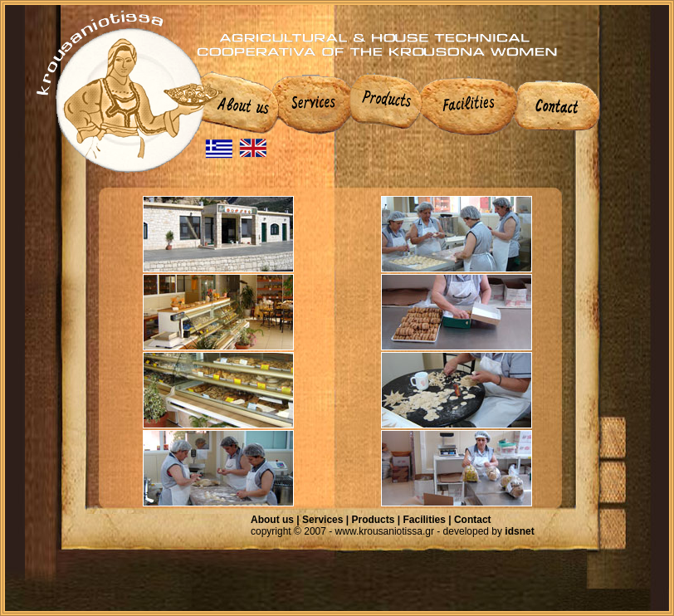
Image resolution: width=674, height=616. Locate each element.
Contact (473, 520)
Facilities (425, 520)
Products (373, 520)
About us (272, 520)
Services (322, 520)
